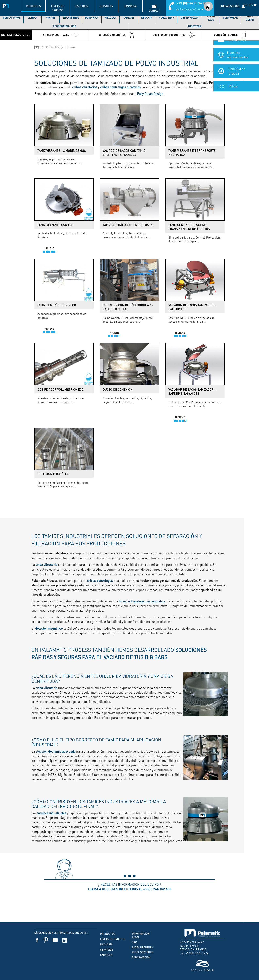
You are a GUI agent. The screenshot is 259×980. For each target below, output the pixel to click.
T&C (134, 942)
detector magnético (49, 628)
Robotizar (194, 26)
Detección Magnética (117, 35)
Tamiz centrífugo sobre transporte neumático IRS (189, 227)
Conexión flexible (231, 35)
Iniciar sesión (230, 6)
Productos (33, 6)
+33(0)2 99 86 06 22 (197, 953)
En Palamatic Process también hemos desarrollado (119, 653)
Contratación (141, 957)
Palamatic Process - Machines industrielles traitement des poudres (7, 5)
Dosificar (92, 18)
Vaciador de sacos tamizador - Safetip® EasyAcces (192, 391)
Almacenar (167, 18)
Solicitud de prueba (237, 76)
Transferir (71, 18)
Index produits (142, 947)
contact (154, 11)
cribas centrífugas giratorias (120, 87)
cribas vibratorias (85, 87)
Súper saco (211, 18)
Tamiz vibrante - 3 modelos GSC (62, 150)
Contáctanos (12, 18)
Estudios (82, 6)
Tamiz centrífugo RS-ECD (57, 305)
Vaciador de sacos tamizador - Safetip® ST (192, 307)
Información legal (141, 935)
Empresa (131, 6)
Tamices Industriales (60, 35)
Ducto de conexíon (118, 389)
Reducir (147, 18)
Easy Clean (250, 18)
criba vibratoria (46, 565)
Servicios (106, 6)
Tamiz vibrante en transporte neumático (192, 153)
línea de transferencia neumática (142, 601)
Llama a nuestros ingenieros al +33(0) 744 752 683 (129, 889)
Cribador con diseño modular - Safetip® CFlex (128, 307)
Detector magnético (54, 474)
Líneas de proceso (58, 8)
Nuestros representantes (238, 60)
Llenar (33, 18)
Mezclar (110, 18)
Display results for (16, 35)
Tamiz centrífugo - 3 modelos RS (128, 225)
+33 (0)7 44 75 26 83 (192, 3)
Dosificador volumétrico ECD (61, 389)
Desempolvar (190, 18)
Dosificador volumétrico (174, 35)
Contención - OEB (65, 26)
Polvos (233, 91)
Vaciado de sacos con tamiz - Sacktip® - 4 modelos (125, 153)
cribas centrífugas (100, 581)
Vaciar (51, 18)
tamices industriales (51, 813)
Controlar (230, 18)
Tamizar (129, 18)
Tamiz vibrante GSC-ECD (56, 225)
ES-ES (248, 5)
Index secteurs (143, 952)
